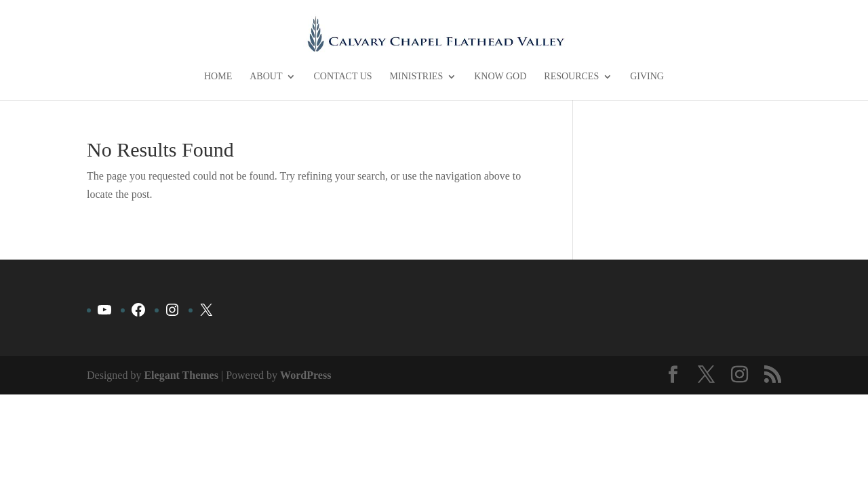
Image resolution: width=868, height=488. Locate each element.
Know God (500, 77)
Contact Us (342, 77)
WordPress (305, 375)
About (266, 77)
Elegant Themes (181, 375)
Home (218, 77)
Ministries (417, 77)
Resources (571, 77)
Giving (647, 77)
